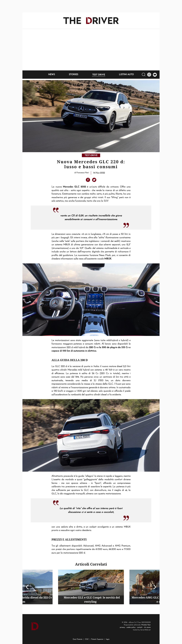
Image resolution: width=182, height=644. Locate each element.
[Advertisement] (91, 50)
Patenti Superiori (97, 639)
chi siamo (147, 627)
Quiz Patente (77, 639)
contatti (140, 627)
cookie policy (131, 627)
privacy (122, 627)
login (108, 639)
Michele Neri (146, 625)
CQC (87, 639)
